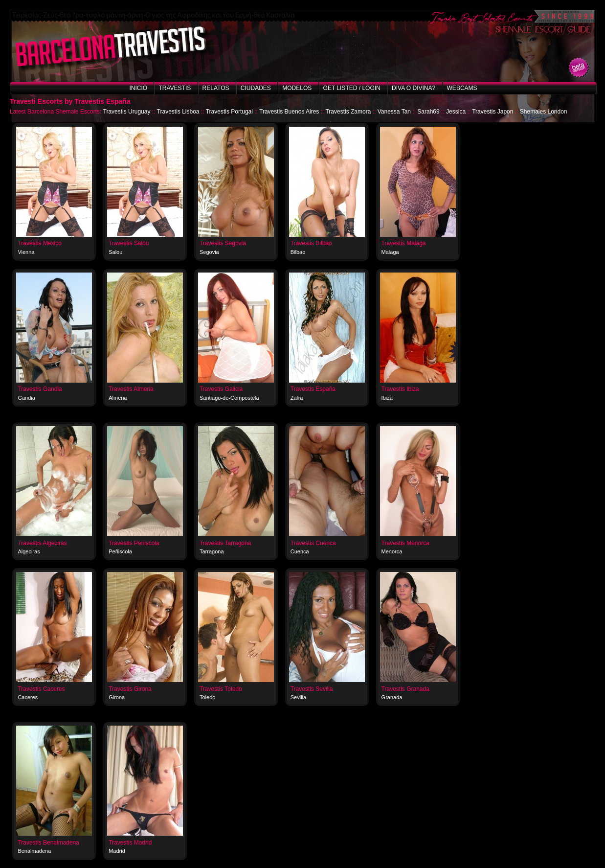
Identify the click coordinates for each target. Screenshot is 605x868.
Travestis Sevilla (312, 689)
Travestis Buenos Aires (289, 112)
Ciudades (256, 88)
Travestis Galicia (221, 389)
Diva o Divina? (414, 88)
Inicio (138, 88)
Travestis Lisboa (178, 112)
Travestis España (313, 389)
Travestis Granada (405, 689)
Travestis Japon (493, 112)
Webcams (462, 88)
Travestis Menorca (405, 543)
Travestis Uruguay (127, 112)
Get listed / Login (352, 88)
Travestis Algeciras (42, 543)
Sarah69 (428, 112)
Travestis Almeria (131, 389)
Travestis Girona (130, 689)
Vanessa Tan (394, 112)
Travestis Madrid (130, 843)
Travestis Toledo (221, 689)
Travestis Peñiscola (134, 543)
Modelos (297, 88)
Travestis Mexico (40, 243)
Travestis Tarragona (225, 543)
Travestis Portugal (229, 112)
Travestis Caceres (41, 689)
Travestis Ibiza (400, 389)
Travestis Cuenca (313, 543)
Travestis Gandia (40, 389)
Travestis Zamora (348, 112)
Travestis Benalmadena (48, 843)
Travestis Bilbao (311, 243)
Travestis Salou (129, 243)
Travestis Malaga (404, 243)
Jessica (456, 112)
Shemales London (544, 112)
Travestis (175, 88)
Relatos (216, 88)
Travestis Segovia (223, 243)
